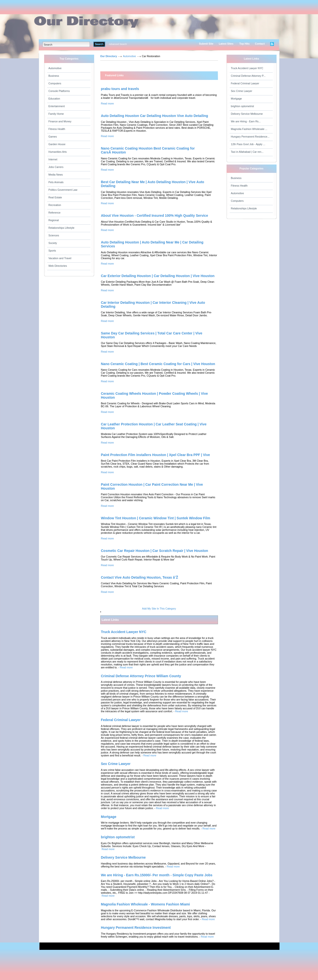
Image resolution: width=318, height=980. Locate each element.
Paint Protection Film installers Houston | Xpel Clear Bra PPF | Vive (156, 455)
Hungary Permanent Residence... (250, 137)
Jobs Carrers (56, 167)
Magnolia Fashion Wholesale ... (249, 129)
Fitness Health (57, 129)
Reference (55, 213)
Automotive (55, 68)
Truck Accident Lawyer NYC (247, 68)
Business (54, 76)
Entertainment (57, 106)
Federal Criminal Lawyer (245, 83)
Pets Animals (56, 182)
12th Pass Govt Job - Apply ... (248, 144)
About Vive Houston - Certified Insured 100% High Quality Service (155, 216)
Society (53, 243)
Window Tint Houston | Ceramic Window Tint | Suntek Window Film (156, 518)
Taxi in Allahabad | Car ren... (247, 152)
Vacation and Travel (60, 258)
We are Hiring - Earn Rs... (246, 121)
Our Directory (109, 56)
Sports (52, 251)
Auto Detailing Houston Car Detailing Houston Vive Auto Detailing (155, 116)
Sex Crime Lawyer (242, 91)
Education (54, 99)
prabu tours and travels (120, 89)
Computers (55, 83)
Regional (54, 220)
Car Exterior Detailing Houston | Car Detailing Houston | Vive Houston (158, 276)
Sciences (54, 235)
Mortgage (236, 99)
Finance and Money (60, 121)
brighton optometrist (242, 106)
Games (53, 137)
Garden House (57, 144)
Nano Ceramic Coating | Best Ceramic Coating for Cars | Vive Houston (158, 364)
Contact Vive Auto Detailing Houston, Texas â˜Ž (140, 577)
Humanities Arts (58, 152)
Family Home (56, 114)
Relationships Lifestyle (62, 228)
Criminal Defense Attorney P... (248, 76)
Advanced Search (118, 44)
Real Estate (55, 197)
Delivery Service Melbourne (247, 114)
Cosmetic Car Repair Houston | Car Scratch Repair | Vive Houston (155, 551)
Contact (260, 44)
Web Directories (58, 266)
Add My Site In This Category (159, 609)
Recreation (55, 205)
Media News (56, 175)
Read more (108, 103)
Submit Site (206, 44)
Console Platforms (59, 91)
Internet (53, 159)
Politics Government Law (63, 190)
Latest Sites (226, 44)
